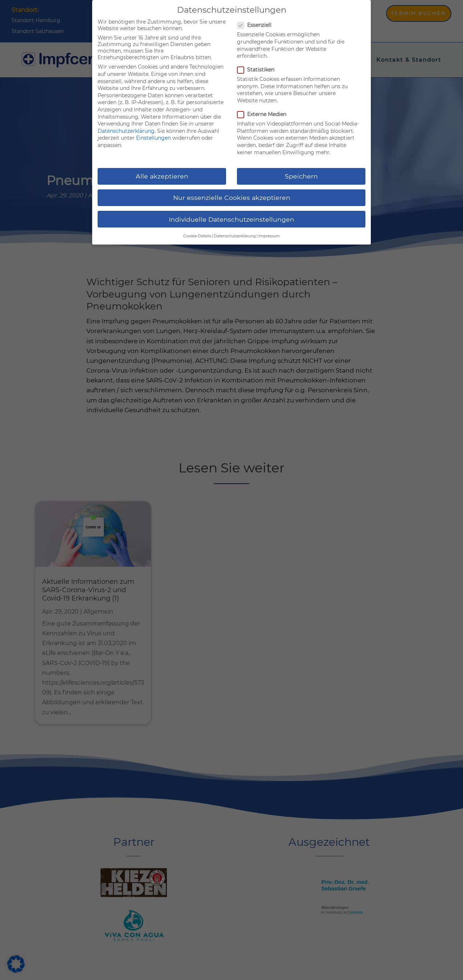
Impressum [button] (269, 236)
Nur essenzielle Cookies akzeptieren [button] (232, 198)
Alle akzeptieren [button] (162, 176)
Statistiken (259, 70)
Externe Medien (265, 114)
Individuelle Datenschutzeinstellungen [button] (231, 219)
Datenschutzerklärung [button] (235, 236)
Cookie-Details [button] (197, 236)
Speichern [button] (301, 176)
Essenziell (257, 25)
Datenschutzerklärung (126, 131)
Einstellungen (153, 138)
